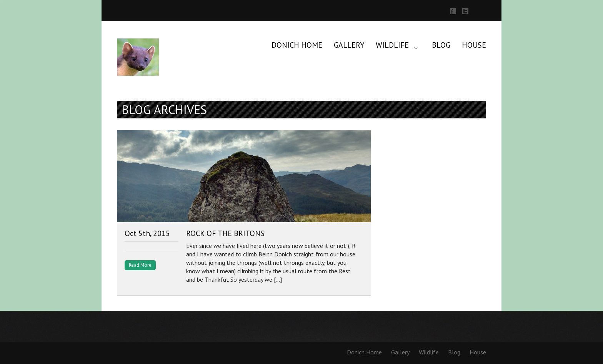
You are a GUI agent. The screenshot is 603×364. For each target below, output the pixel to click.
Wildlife (392, 45)
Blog (441, 45)
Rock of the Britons (225, 233)
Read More (140, 265)
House (474, 45)
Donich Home (297, 45)
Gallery (349, 45)
